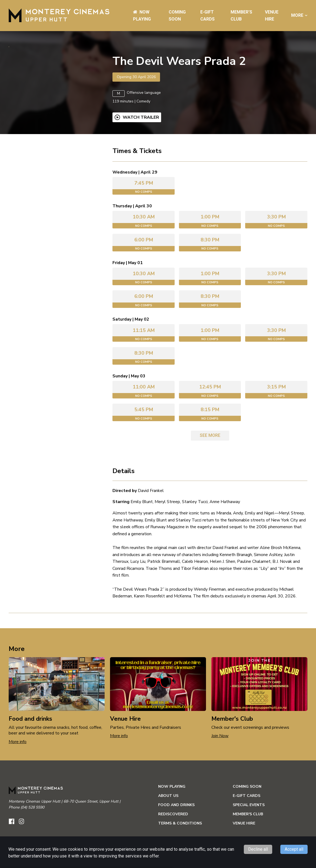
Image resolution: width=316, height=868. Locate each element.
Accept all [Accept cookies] (294, 849)
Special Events (249, 821)
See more (210, 452)
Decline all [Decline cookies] (258, 849)
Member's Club (248, 831)
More (299, 15)
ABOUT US (168, 812)
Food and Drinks (176, 821)
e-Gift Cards (247, 812)
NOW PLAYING (172, 803)
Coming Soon (247, 803)
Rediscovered (173, 831)
